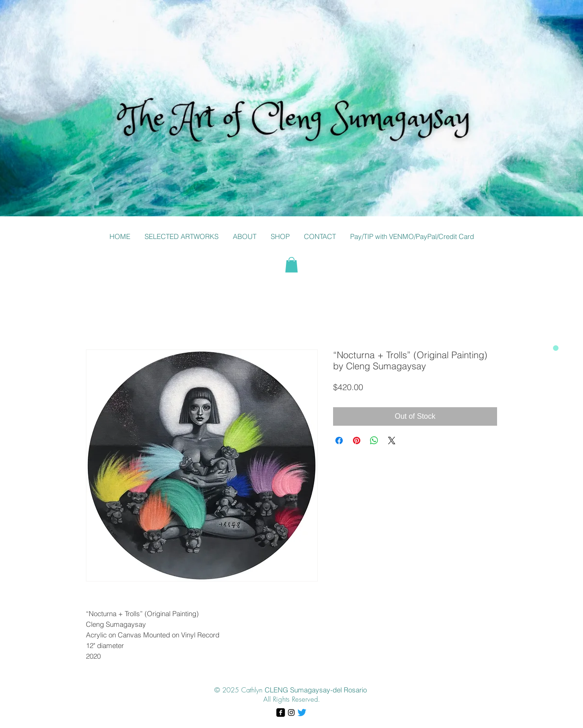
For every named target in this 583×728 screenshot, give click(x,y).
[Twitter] (302, 713)
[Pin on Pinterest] (357, 440)
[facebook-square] (281, 713)
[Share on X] (392, 440)
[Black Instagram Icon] (291, 713)
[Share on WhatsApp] (374, 440)
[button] (181, 237)
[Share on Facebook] (339, 440)
